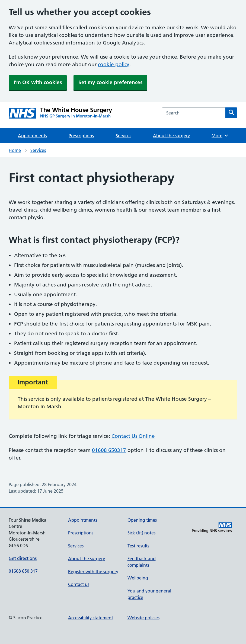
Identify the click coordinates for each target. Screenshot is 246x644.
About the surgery (171, 136)
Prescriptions (81, 136)
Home (15, 150)
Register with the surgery (93, 572)
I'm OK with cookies (38, 82)
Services (124, 136)
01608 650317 (109, 450)
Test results (138, 546)
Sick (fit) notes (141, 533)
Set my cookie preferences (110, 82)
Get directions (23, 558)
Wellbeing (138, 578)
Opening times (142, 520)
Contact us (79, 584)
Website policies (143, 618)
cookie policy (114, 64)
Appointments (32, 136)
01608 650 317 (23, 571)
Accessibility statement (91, 618)
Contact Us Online (133, 436)
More (220, 136)
